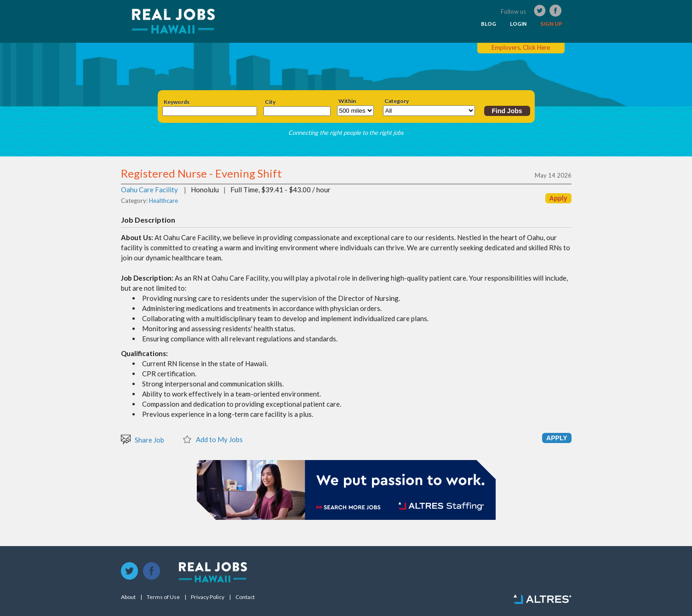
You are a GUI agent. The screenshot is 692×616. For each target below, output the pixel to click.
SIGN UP (551, 24)
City (270, 102)
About (128, 597)
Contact (245, 597)
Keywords (177, 102)
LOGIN (518, 24)
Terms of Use (163, 597)
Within (347, 101)
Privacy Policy (208, 597)
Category (397, 101)
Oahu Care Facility (149, 190)
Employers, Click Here (521, 47)
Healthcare (163, 201)
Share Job (143, 439)
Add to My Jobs (213, 439)
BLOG (489, 24)
